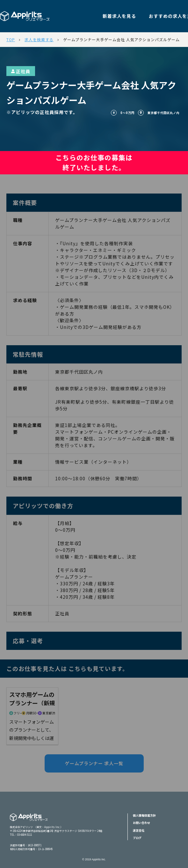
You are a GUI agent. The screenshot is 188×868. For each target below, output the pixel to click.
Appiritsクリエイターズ (29, 821)
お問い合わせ (141, 823)
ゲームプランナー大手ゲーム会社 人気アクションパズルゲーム (121, 39)
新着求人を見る (119, 16)
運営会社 (139, 830)
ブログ (137, 838)
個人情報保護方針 (144, 815)
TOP (11, 39)
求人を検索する (39, 39)
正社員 (21, 71)
